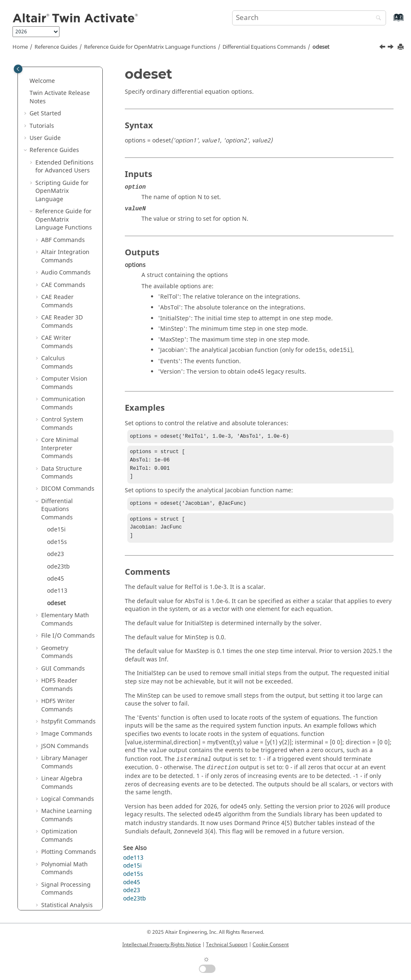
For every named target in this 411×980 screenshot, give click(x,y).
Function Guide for (61, 834)
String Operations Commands (66, 695)
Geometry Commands (57, 418)
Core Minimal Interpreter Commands (60, 213)
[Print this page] (401, 47)
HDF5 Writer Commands (58, 470)
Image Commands (67, 499)
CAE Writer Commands (57, 107)
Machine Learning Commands (67, 580)
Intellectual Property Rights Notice (162, 945)
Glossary (47, 874)
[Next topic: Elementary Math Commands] (391, 48)
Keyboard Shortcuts (63, 862)
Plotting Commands (69, 617)
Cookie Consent (271, 945)
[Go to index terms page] (390, 21)
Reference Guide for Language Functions (150, 47)
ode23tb (58, 332)
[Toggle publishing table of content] (18, 69)
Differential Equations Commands (264, 47)
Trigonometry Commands (60, 752)
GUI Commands (63, 434)
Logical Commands (68, 564)
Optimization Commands (59, 601)
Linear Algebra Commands (62, 548)
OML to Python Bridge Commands (67, 772)
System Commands (68, 711)
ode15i (56, 295)
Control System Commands (62, 189)
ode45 (56, 344)
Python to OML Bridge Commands (67, 793)
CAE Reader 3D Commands (62, 87)
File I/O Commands (68, 401)
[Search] (376, 19)
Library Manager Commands (64, 527)
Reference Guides (56, 47)
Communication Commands (63, 168)
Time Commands (65, 736)
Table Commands (65, 723)
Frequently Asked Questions (54, 891)
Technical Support (227, 945)
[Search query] (309, 18)
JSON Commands (65, 511)
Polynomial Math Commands (64, 634)
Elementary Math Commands (65, 385)
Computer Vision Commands (64, 148)
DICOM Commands (68, 254)
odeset (321, 47)
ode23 (56, 319)
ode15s (57, 307)
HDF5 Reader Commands (59, 450)
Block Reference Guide (58, 813)
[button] (38, 83)
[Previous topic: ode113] (383, 48)
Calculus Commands (57, 128)
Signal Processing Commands (66, 654)
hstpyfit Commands (68, 487)
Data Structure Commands (62, 238)
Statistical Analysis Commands (67, 675)
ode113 (57, 356)
